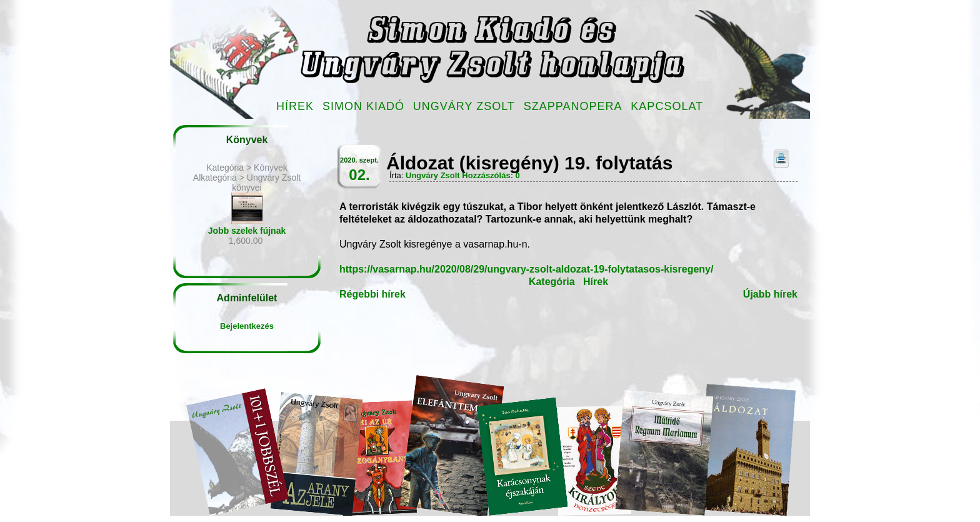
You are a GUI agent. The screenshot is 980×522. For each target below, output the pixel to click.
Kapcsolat (667, 106)
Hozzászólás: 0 (491, 175)
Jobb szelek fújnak (247, 231)
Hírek (295, 106)
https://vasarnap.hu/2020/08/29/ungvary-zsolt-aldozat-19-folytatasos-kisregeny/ (526, 269)
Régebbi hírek (372, 294)
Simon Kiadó (363, 106)
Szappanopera (573, 106)
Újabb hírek (770, 294)
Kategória (552, 282)
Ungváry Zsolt (464, 106)
